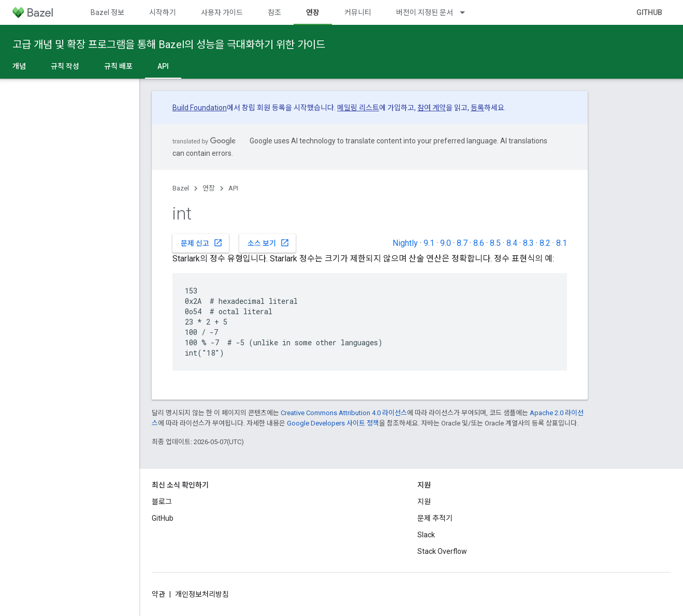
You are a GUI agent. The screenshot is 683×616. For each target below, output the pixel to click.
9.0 (446, 243)
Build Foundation (200, 108)
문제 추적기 (435, 518)
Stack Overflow (442, 551)
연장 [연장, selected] (313, 12)
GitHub (649, 12)
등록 (477, 108)
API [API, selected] (163, 66)
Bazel (181, 188)
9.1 (429, 243)
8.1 (562, 243)
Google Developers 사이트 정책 (333, 423)
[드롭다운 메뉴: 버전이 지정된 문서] (467, 12)
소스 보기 (268, 243)
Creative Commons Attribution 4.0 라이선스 (344, 413)
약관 (158, 594)
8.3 (528, 243)
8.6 (479, 243)
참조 (274, 12)
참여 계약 (432, 108)
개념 (19, 66)
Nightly (405, 243)
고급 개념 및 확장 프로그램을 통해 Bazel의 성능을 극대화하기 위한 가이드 (169, 45)
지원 (424, 502)
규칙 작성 (65, 66)
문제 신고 (202, 243)
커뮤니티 (358, 12)
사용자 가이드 (222, 12)
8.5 (495, 243)
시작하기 (163, 12)
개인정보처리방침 (202, 594)
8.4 (512, 243)
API (233, 188)
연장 (209, 188)
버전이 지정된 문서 (425, 12)
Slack (426, 535)
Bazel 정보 (107, 12)
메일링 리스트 (358, 108)
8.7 (462, 243)
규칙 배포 (118, 66)
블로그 (162, 502)
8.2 (545, 243)
